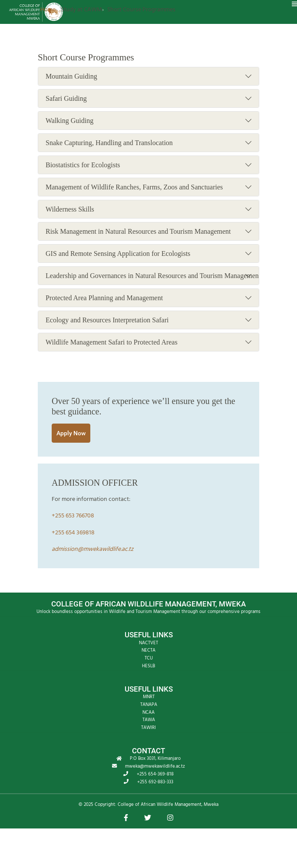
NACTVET (148, 643)
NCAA (148, 712)
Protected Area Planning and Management (148, 298)
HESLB (148, 666)
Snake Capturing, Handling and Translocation (148, 143)
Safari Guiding (148, 99)
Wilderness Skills (148, 209)
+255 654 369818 (73, 533)
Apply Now (71, 433)
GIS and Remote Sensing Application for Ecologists (148, 254)
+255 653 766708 (73, 516)
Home (48, 10)
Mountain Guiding (148, 76)
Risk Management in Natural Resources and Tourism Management (148, 232)
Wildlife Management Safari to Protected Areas (148, 342)
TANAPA (149, 705)
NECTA (148, 650)
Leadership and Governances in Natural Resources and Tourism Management (152, 276)
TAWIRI (148, 728)
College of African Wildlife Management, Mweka (168, 805)
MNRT (149, 697)
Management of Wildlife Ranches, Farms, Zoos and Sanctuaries (148, 187)
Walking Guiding (148, 121)
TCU (149, 658)
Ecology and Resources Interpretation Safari (148, 320)
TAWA (149, 720)
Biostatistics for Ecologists (148, 165)
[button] (126, 818)
